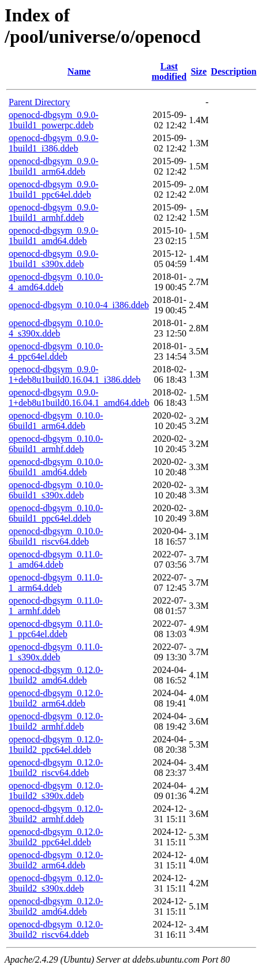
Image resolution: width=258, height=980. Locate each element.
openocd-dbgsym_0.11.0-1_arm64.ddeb (56, 583)
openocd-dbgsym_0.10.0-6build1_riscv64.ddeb (56, 536)
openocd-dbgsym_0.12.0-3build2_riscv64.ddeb (56, 929)
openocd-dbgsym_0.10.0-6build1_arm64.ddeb (56, 421)
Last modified (169, 71)
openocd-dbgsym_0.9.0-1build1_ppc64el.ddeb (54, 189)
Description (233, 71)
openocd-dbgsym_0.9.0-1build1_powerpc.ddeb (54, 120)
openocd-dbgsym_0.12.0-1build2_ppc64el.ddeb (56, 744)
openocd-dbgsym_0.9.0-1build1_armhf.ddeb (54, 212)
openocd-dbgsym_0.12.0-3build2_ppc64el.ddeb (56, 837)
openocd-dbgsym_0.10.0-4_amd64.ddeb (56, 282)
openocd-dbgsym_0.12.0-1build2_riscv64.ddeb (56, 768)
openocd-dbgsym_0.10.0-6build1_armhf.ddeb (56, 444)
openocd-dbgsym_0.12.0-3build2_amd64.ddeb (56, 906)
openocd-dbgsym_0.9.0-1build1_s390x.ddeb (54, 259)
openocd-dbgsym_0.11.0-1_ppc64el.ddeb (56, 629)
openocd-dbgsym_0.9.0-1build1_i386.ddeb (54, 143)
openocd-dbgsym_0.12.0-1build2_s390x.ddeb (56, 791)
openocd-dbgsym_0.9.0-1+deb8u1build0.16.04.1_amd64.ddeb (79, 397)
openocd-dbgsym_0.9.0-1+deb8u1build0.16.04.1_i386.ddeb (75, 374)
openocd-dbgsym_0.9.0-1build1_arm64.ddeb (54, 166)
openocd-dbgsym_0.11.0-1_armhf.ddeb (56, 606)
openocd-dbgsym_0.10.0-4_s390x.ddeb (56, 328)
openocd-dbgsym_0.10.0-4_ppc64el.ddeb (56, 351)
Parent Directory (39, 102)
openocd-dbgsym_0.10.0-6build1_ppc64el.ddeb (56, 513)
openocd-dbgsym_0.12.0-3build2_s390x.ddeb (56, 883)
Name (79, 71)
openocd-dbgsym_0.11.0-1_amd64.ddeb (56, 559)
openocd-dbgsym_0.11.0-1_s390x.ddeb (56, 652)
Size (199, 71)
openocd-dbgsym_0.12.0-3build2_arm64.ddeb (56, 860)
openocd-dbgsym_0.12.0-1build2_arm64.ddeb (56, 698)
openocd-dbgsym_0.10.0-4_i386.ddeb (79, 305)
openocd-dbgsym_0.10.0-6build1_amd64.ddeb (56, 467)
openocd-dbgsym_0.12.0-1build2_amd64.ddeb (56, 675)
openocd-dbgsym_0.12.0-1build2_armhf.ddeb (56, 721)
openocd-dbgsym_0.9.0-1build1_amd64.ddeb (54, 236)
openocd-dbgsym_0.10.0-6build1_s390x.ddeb (56, 490)
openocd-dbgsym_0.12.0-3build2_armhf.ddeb (56, 814)
